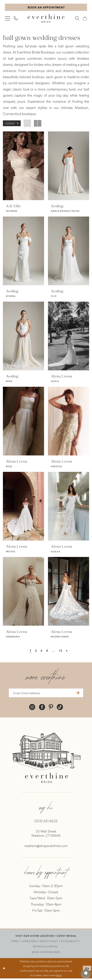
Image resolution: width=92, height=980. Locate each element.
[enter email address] (46, 694)
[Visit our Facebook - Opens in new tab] (42, 708)
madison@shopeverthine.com (46, 847)
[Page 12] (62, 651)
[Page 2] (35, 651)
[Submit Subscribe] (80, 694)
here (59, 977)
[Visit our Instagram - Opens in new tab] (32, 708)
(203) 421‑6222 (46, 823)
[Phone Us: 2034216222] (16, 19)
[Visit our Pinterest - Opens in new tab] (51, 708)
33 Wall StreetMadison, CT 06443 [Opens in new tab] (46, 835)
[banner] (46, 19)
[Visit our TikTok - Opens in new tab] (60, 708)
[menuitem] (8, 19)
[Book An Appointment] (46, 8)
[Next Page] (69, 651)
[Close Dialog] (4, 970)
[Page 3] (41, 651)
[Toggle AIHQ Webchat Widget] (86, 973)
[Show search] (77, 19)
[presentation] (23, 167)
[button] (8, 19)
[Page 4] (47, 651)
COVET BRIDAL (67, 937)
